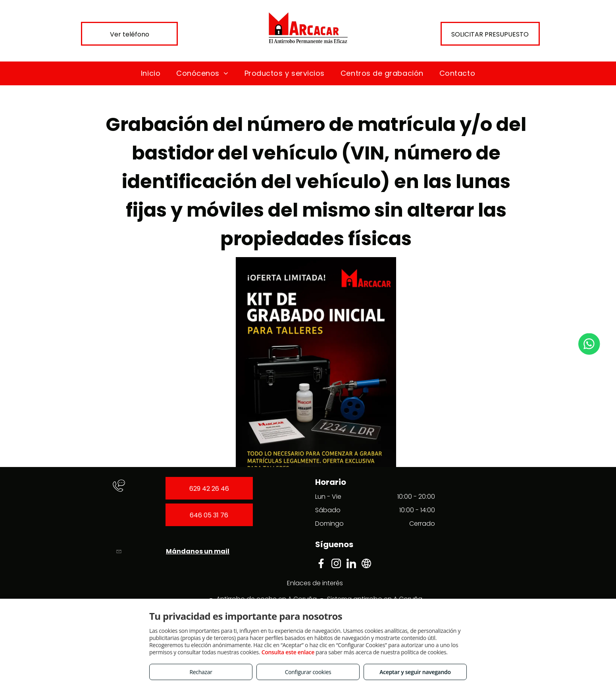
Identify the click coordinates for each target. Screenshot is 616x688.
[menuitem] (151, 73)
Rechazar (201, 672)
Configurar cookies (308, 672)
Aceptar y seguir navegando (415, 672)
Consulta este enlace (288, 652)
